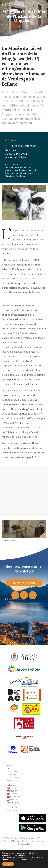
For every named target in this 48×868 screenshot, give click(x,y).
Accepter (8, 864)
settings (29, 859)
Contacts (11, 780)
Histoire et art (13, 777)
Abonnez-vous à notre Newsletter (24, 583)
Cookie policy (13, 810)
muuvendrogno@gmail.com (18, 167)
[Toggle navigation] (42, 5)
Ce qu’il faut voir (14, 771)
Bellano (10, 768)
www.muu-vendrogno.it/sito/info (21, 170)
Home (9, 766)
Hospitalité (12, 774)
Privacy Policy (13, 807)
